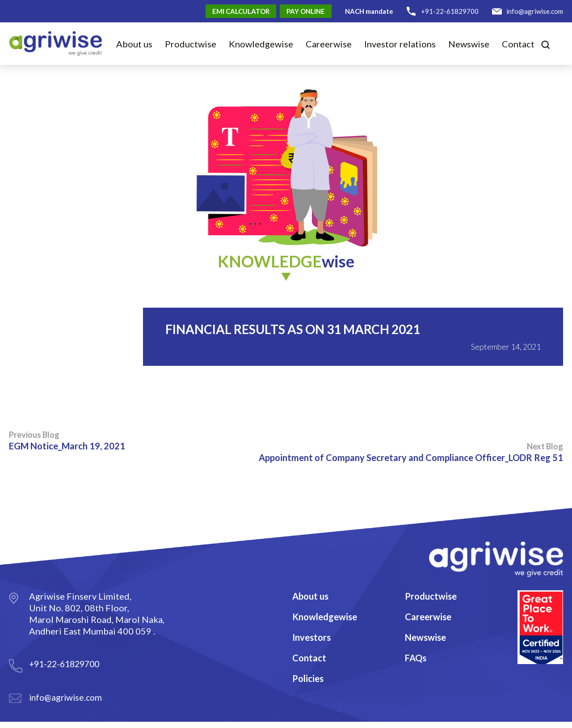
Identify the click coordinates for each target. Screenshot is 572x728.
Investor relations (400, 44)
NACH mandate (369, 11)
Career (329, 44)
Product (191, 44)
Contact (518, 44)
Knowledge (261, 44)
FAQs (416, 658)
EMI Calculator (241, 11)
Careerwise (428, 617)
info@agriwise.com (535, 11)
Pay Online (306, 11)
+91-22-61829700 (450, 11)
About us (134, 44)
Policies (308, 678)
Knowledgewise (325, 617)
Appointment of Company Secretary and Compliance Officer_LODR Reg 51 (411, 452)
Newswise (469, 44)
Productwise (431, 596)
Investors (311, 637)
